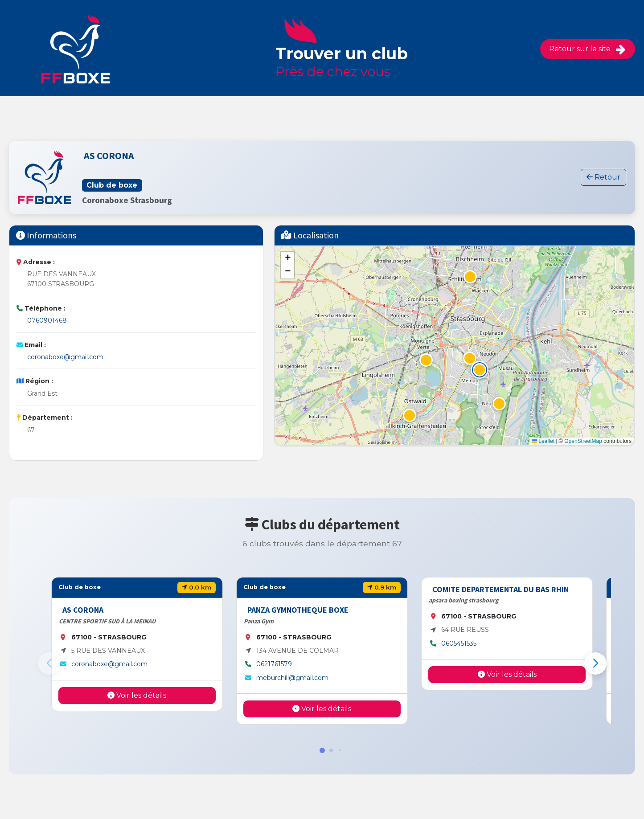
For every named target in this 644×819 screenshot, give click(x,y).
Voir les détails (137, 695)
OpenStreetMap (583, 441)
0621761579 (274, 664)
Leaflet (543, 441)
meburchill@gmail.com (292, 678)
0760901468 (47, 320)
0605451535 (459, 643)
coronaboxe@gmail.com (65, 357)
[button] (480, 370)
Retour (603, 177)
